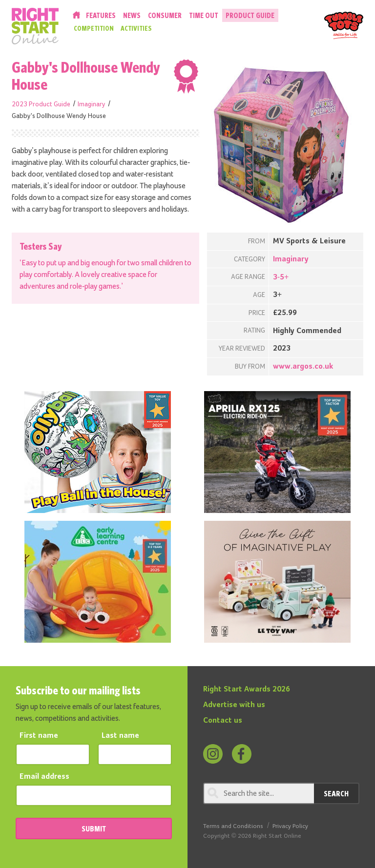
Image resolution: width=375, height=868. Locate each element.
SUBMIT (94, 829)
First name (39, 736)
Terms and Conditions (233, 826)
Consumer (165, 15)
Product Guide (250, 15)
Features (101, 15)
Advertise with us (234, 705)
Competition (94, 28)
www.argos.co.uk (303, 367)
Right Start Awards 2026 (247, 690)
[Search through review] (259, 793)
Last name (120, 736)
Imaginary (92, 104)
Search (336, 793)
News (132, 15)
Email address (44, 777)
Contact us (223, 721)
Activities (136, 28)
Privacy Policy (290, 826)
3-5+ (281, 277)
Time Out (204, 15)
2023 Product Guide (41, 104)
